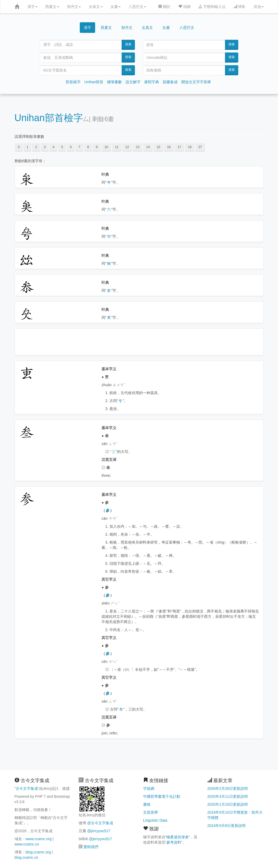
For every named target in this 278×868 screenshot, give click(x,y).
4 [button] (53, 147)
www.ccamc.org (39, 839)
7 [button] (79, 147)
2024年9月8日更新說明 (226, 826)
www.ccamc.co (27, 844)
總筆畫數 (114, 82)
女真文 (96, 7)
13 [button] (137, 147)
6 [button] (71, 147)
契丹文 (74, 7)
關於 (164, 7)
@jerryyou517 (99, 831)
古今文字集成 (27, 788)
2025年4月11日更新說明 (228, 796)
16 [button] (169, 147)
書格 (147, 804)
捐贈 (184, 7)
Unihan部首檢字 (49, 118)
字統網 (149, 788)
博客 (240, 7)
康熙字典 (152, 82)
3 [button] (45, 147)
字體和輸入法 (212, 7)
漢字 (32, 7)
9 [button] (97, 147)
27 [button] (200, 147)
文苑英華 (151, 812)
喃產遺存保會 (178, 837)
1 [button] (27, 147)
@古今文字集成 (100, 823)
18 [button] (190, 147)
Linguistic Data (155, 820)
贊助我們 (91, 847)
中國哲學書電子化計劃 (162, 796)
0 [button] (19, 147)
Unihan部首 (94, 82)
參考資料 (174, 842)
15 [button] (158, 147)
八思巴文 (137, 7)
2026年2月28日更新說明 (228, 788)
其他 (259, 7)
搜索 (128, 44)
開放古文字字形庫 (196, 82)
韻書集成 (170, 82)
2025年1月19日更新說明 (228, 804)
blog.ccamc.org (38, 852)
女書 (116, 7)
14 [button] (148, 147)
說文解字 (133, 82)
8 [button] (88, 147)
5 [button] (62, 147)
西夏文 (52, 7)
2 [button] (36, 147)
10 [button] (106, 147)
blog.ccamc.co (26, 857)
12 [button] (127, 147)
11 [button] (117, 147)
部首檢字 (73, 82)
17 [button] (179, 147)
